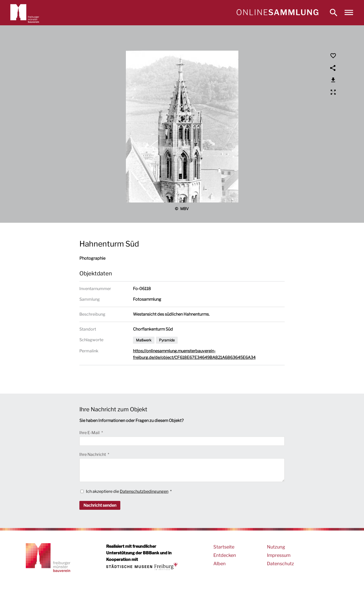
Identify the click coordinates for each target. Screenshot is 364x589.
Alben (220, 564)
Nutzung (276, 547)
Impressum (279, 555)
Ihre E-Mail (90, 433)
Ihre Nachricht (93, 454)
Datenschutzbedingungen (144, 491)
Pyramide (167, 340)
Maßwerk (144, 340)
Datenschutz (280, 564)
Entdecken (225, 555)
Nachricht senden (100, 505)
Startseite (224, 547)
